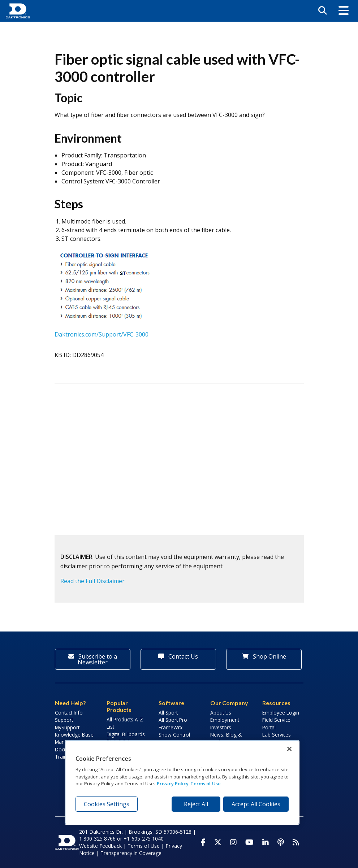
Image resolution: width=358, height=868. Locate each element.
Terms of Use (144, 846)
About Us (221, 713)
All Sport (168, 713)
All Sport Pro (173, 720)
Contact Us (178, 656)
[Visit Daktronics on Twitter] (218, 842)
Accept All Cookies (256, 804)
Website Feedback (100, 846)
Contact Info (69, 713)
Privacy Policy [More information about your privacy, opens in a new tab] (173, 784)
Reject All (196, 804)
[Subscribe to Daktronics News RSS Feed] (296, 842)
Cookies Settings (107, 804)
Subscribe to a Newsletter (93, 659)
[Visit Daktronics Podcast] (281, 842)
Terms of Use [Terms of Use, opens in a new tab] (206, 784)
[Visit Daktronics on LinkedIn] (266, 842)
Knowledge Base (74, 735)
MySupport (67, 727)
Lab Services (277, 735)
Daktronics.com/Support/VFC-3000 (102, 334)
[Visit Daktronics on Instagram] (233, 842)
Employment (225, 720)
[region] (182, 782)
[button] (344, 11)
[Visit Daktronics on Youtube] (249, 842)
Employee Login (281, 713)
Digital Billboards (126, 734)
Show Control (174, 735)
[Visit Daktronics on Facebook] (203, 842)
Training (64, 757)
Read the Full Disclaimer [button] (92, 581)
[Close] (289, 749)
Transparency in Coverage (131, 853)
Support (64, 720)
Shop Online (264, 656)
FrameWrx (171, 727)
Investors (221, 727)
